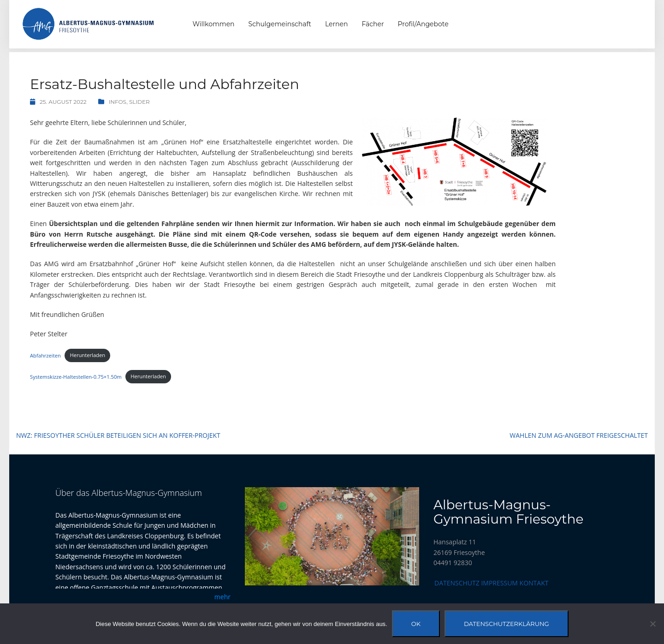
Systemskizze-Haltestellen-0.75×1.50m (76, 376)
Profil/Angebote (423, 24)
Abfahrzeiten (45, 355)
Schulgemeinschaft (280, 24)
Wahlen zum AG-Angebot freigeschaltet (579, 435)
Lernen (336, 24)
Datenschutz (457, 583)
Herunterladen (87, 355)
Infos (118, 102)
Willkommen (214, 24)
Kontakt (534, 583)
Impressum (499, 583)
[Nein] (652, 624)
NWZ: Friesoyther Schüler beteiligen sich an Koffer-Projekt (118, 435)
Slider (139, 102)
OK (416, 624)
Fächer (373, 24)
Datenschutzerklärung (507, 624)
